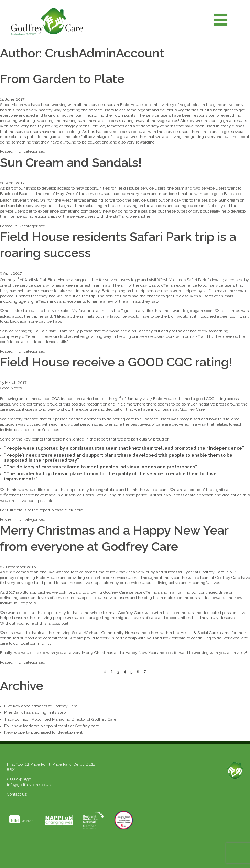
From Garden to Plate (62, 79)
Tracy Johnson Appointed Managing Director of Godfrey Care (60, 719)
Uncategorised (32, 151)
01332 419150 (19, 779)
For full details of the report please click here (41, 510)
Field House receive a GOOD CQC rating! (116, 362)
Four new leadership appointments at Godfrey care (52, 726)
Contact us (17, 794)
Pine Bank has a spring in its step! (35, 712)
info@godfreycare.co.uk (29, 785)
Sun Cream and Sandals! (71, 162)
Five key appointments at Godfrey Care (41, 706)
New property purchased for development (43, 732)
